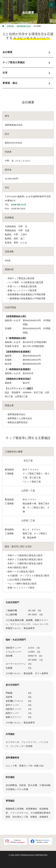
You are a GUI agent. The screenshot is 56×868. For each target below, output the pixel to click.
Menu (51, 5)
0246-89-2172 (19, 205)
